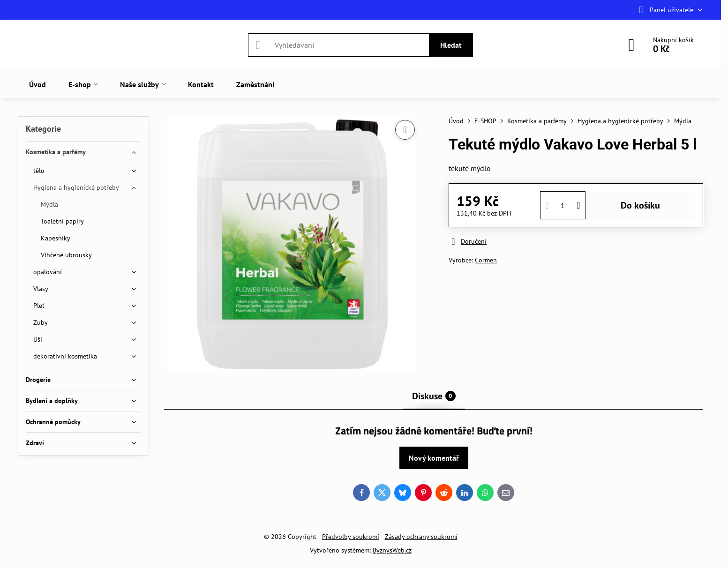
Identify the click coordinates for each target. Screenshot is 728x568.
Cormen (486, 260)
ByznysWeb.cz (392, 550)
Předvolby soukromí (351, 537)
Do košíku (640, 205)
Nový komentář (434, 458)
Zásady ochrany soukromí (421, 537)
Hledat (451, 45)
